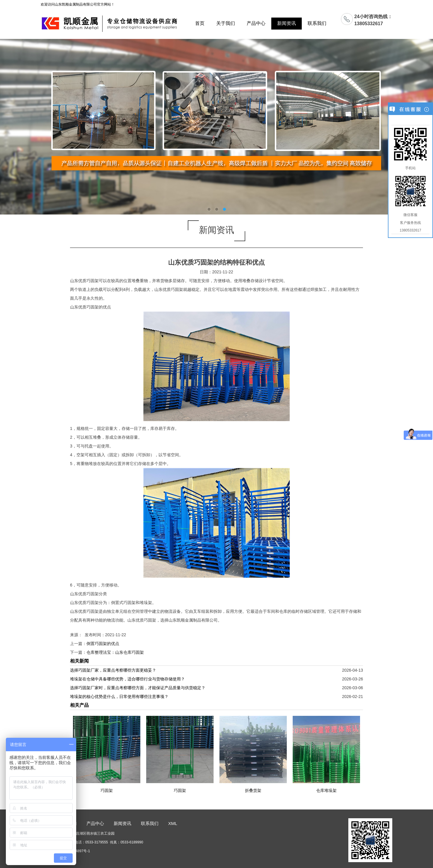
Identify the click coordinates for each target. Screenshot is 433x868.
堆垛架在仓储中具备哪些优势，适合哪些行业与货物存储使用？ (127, 679)
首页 (200, 23)
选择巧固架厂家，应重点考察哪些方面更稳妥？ (113, 670)
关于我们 (226, 23)
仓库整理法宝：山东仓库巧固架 (115, 652)
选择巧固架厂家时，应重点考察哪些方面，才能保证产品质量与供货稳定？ (138, 688)
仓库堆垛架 (326, 790)
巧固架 (107, 790)
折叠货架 (253, 790)
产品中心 (256, 23)
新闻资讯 (287, 23)
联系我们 (317, 23)
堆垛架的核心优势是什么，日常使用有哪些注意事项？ (119, 697)
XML (173, 823)
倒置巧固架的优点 (103, 644)
